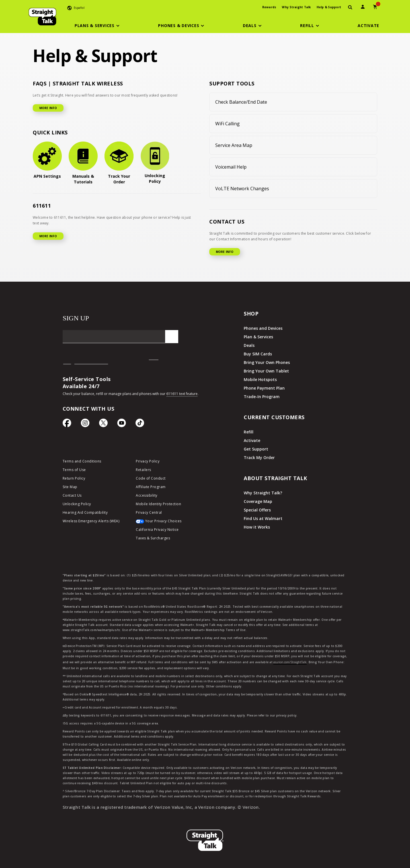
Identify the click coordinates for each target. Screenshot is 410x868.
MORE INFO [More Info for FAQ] (48, 108)
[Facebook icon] (67, 424)
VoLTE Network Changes (242, 189)
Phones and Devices (263, 328)
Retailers (143, 470)
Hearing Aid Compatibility (85, 512)
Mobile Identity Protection (158, 504)
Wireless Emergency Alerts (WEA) (91, 521)
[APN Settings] (47, 160)
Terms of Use (74, 470)
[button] (98, 26)
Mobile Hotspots (260, 379)
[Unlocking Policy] (155, 163)
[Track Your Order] (119, 163)
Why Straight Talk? (263, 493)
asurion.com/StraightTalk (290, 662)
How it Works (257, 527)
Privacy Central (149, 512)
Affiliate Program (151, 487)
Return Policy (74, 478)
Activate (252, 440)
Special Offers (257, 510)
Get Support (256, 449)
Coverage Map (258, 501)
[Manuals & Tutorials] (83, 163)
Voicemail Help (231, 167)
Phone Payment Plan (264, 388)
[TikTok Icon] (140, 424)
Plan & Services (258, 337)
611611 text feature (182, 394)
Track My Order (259, 457)
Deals (249, 345)
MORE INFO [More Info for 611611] (48, 236)
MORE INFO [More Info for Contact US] (225, 252)
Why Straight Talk (296, 7)
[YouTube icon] (122, 424)
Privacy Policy (148, 461)
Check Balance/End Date (241, 102)
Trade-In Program (262, 397)
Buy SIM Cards (258, 354)
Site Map (70, 487)
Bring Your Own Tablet (266, 371)
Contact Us (72, 495)
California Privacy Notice (157, 530)
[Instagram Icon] (85, 424)
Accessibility (147, 495)
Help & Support (329, 7)
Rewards (269, 7)
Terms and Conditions (82, 461)
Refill (249, 432)
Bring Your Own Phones (267, 362)
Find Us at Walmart (263, 518)
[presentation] (350, 8)
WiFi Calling (227, 124)
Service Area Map (234, 145)
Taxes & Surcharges (153, 538)
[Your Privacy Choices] (168, 523)
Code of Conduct (151, 478)
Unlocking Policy (77, 504)
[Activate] (368, 26)
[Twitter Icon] (103, 424)
